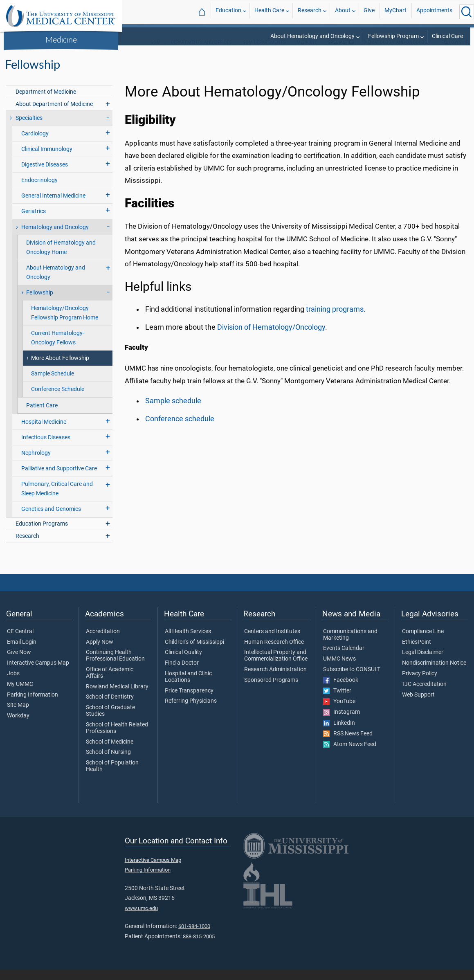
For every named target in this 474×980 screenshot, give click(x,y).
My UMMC (20, 695)
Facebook (341, 691)
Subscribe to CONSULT (352, 680)
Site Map (18, 716)
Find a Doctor (182, 674)
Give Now (19, 663)
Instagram (341, 723)
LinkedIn (339, 734)
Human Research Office (274, 653)
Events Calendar (344, 659)
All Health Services (188, 642)
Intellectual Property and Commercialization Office (276, 666)
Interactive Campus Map (38, 674)
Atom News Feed (350, 755)
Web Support (418, 706)
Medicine (61, 39)
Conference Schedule (58, 400)
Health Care (269, 12)
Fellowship (455, 53)
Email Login (22, 653)
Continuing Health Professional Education (115, 666)
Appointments (434, 12)
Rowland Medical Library (117, 697)
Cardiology (35, 144)
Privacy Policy (420, 684)
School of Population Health (112, 777)
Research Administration (275, 680)
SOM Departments (264, 53)
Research (310, 12)
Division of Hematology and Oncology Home (61, 258)
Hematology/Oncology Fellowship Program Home (65, 324)
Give (369, 12)
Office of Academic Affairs (110, 683)
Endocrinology (39, 191)
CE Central (20, 642)
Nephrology (36, 464)
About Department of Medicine (54, 115)
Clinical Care (447, 36)
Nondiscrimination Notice (434, 674)
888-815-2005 (199, 947)
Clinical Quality (183, 663)
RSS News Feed (348, 744)
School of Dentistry (110, 708)
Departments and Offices (201, 53)
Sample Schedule (53, 384)
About (343, 12)
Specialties (29, 129)
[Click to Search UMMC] (467, 12)
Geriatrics (34, 222)
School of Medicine (110, 753)
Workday (18, 726)
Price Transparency (189, 701)
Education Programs (42, 534)
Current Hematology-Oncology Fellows (58, 348)
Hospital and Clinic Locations (188, 688)
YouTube (339, 712)
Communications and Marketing (350, 645)
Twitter (337, 701)
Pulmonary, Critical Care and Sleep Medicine (57, 499)
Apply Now (100, 653)
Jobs (13, 684)
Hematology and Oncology (398, 53)
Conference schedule (180, 429)
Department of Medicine (46, 102)
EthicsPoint (417, 653)
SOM (156, 53)
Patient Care (42, 416)
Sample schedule (173, 411)
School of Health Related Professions (117, 739)
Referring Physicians (191, 712)
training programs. (336, 320)
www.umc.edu (141, 919)
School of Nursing (108, 763)
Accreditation (103, 642)
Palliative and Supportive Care (59, 479)
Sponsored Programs (271, 691)
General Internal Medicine (53, 206)
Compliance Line (423, 642)
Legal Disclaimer (423, 663)
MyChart (395, 12)
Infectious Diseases (46, 448)
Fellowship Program (393, 36)
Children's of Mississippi (194, 653)
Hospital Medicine (44, 433)
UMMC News (339, 670)
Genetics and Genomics (51, 520)
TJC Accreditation (424, 695)
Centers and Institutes (272, 642)
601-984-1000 (194, 937)
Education (228, 12)
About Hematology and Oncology (312, 36)
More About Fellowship (60, 369)
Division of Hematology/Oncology (271, 338)
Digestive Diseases (45, 175)
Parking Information (33, 706)
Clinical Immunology (47, 160)
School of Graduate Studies (110, 722)
